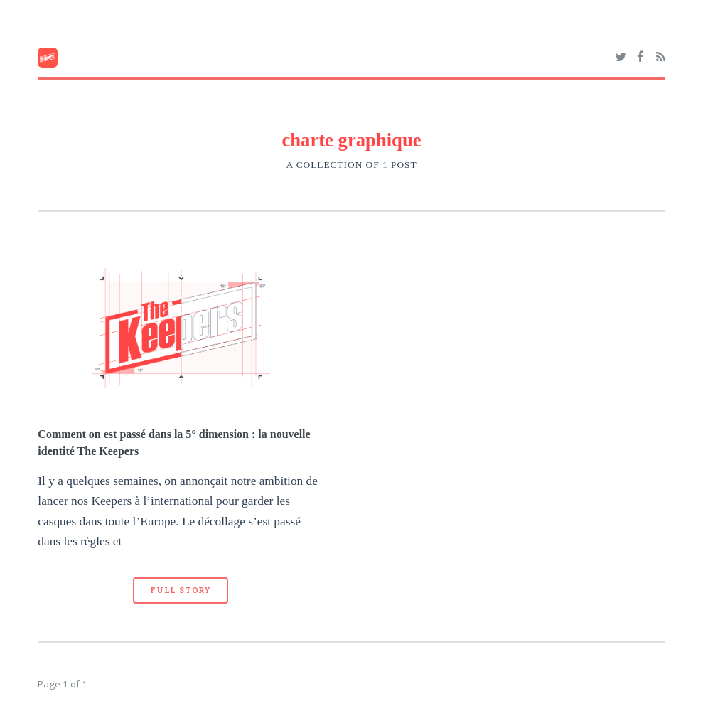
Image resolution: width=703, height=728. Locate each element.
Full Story (181, 590)
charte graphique (351, 140)
